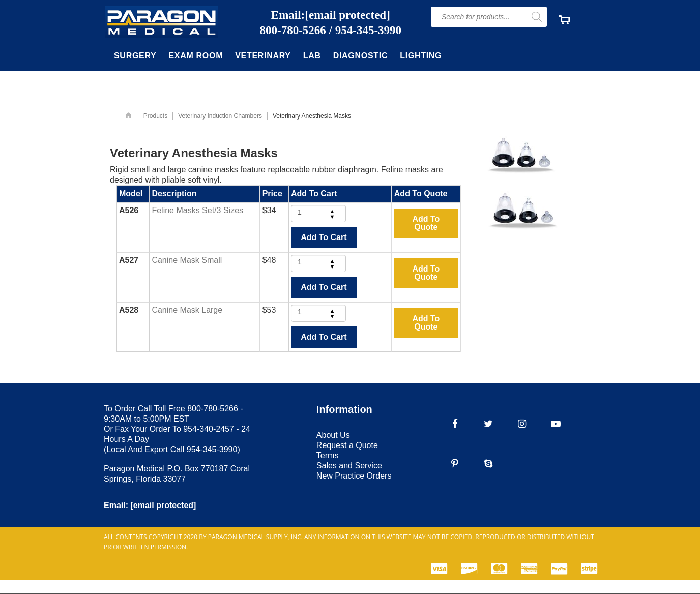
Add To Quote (426, 223)
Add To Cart (324, 237)
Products (155, 116)
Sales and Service (349, 466)
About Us (333, 435)
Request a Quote (347, 445)
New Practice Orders (354, 476)
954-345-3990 (368, 31)
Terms (328, 455)
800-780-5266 (293, 31)
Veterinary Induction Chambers (220, 116)
